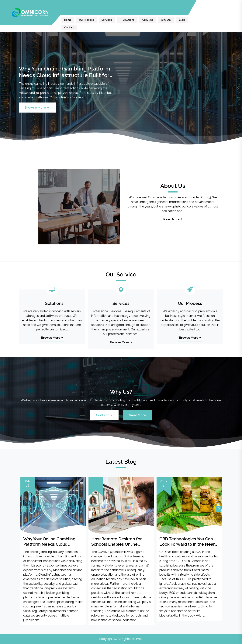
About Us (148, 20)
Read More (173, 219)
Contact (69, 27)
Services (107, 20)
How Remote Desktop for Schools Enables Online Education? (117, 542)
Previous (24, 509)
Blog (182, 20)
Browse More (37, 107)
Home (68, 20)
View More (137, 415)
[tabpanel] (121, 89)
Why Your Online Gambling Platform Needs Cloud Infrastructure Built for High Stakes (65, 72)
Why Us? (166, 20)
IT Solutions (127, 20)
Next (237, 89)
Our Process (86, 20)
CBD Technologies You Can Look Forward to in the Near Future (187, 542)
